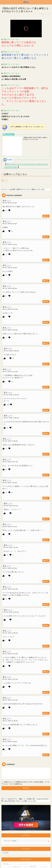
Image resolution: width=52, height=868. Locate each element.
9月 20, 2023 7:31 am (11, 532)
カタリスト (17, 851)
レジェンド (12, 860)
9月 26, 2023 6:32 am (11, 490)
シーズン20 (18, 853)
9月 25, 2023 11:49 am (10, 705)
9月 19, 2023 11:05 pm (10, 315)
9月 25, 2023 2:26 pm (10, 726)
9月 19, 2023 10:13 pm (10, 294)
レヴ (6, 857)
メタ (24, 855)
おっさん (33, 860)
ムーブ (5, 855)
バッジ (43, 860)
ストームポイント (19, 857)
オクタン (7, 849)
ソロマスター (14, 849)
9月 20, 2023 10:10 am (10, 574)
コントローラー (25, 860)
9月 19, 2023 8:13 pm (10, 187)
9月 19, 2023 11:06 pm (11, 335)
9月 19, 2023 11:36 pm (10, 426)
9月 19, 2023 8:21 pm (10, 229)
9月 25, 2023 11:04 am (10, 638)
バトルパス (22, 849)
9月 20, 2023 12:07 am (10, 447)
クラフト (20, 855)
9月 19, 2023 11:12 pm (10, 356)
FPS (8, 855)
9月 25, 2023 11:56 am (11, 403)
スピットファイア (37, 857)
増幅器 (26, 857)
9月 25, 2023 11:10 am (10, 664)
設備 (29, 857)
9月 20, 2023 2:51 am (10, 511)
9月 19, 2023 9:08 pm (10, 273)
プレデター (32, 853)
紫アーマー (12, 853)
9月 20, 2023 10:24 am (11, 597)
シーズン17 (26, 851)
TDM (6, 863)
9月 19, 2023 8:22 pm (10, 252)
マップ (33, 851)
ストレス (42, 855)
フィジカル (39, 851)
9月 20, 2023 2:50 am (10, 467)
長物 (11, 855)
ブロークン (25, 853)
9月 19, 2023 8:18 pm (10, 208)
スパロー (39, 853)
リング (30, 849)
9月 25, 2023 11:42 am (10, 685)
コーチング (10, 857)
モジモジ (30, 855)
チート (15, 855)
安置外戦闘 (45, 853)
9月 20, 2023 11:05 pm (10, 618)
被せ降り (10, 851)
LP (26, 855)
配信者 (38, 855)
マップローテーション (39, 849)
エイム (5, 165)
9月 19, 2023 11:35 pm (11, 379)
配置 (27, 849)
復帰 (34, 855)
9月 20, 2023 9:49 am (10, 553)
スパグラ (38, 860)
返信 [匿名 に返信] (47, 201)
